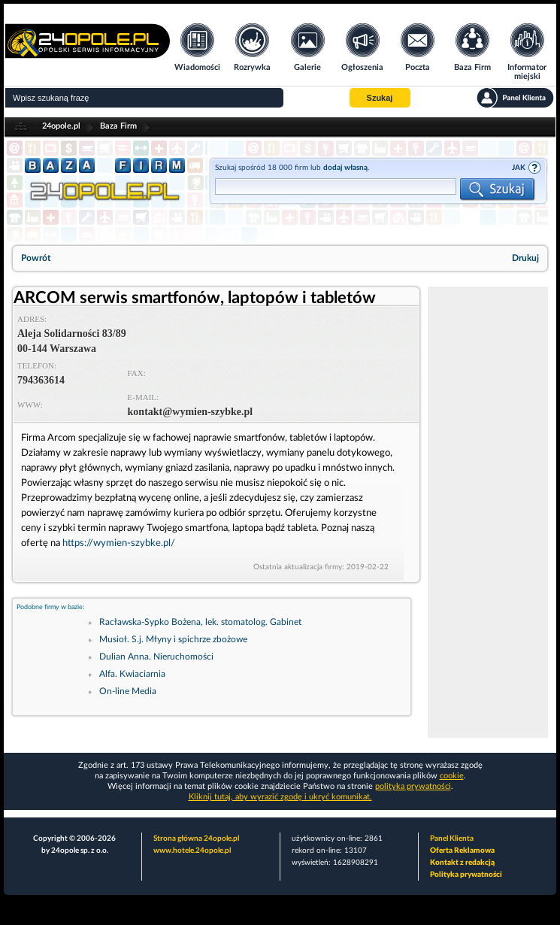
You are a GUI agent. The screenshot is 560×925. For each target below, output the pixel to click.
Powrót (36, 258)
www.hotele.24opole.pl (192, 851)
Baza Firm (118, 126)
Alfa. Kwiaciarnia (132, 674)
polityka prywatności (413, 786)
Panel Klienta (452, 839)
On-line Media (128, 691)
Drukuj (525, 258)
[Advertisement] (488, 512)
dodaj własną (345, 168)
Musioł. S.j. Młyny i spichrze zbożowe (173, 639)
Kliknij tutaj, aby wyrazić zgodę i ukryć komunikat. (280, 797)
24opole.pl (61, 126)
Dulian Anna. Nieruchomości (156, 657)
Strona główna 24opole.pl (196, 839)
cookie (452, 776)
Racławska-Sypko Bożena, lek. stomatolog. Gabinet (200, 622)
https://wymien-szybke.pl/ (119, 543)
